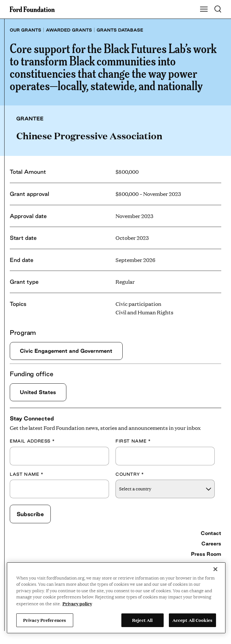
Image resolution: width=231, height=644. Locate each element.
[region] (116, 598)
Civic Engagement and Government (66, 351)
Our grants (26, 30)
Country (130, 474)
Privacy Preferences (45, 620)
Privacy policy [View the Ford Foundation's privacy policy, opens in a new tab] (77, 603)
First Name (133, 441)
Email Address (32, 441)
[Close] (215, 569)
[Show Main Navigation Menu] (204, 9)
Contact (211, 533)
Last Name (27, 474)
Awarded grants (69, 30)
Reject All (142, 620)
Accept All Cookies (192, 620)
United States (38, 392)
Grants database (120, 30)
